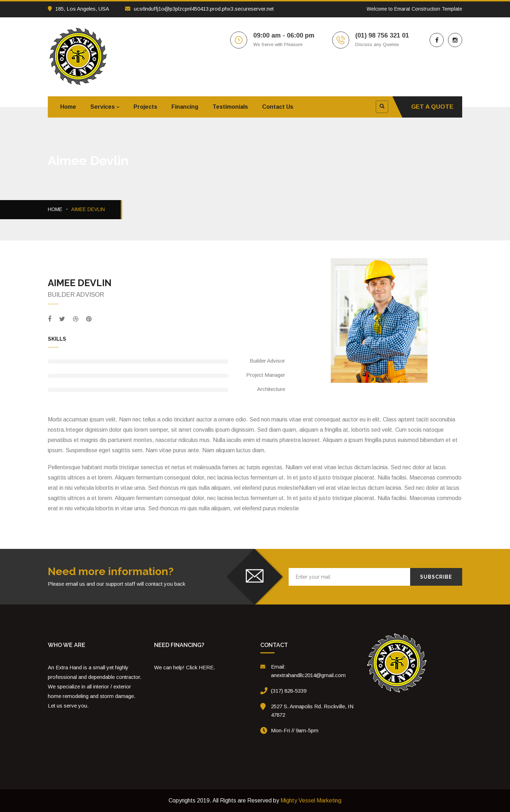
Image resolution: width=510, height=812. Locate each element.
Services (103, 107)
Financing (185, 107)
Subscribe (436, 577)
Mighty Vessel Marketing (311, 800)
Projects (145, 107)
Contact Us (278, 107)
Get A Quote (432, 107)
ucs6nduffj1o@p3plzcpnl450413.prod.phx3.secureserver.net (199, 9)
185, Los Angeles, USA (78, 9)
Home (68, 107)
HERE (206, 667)
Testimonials (230, 107)
